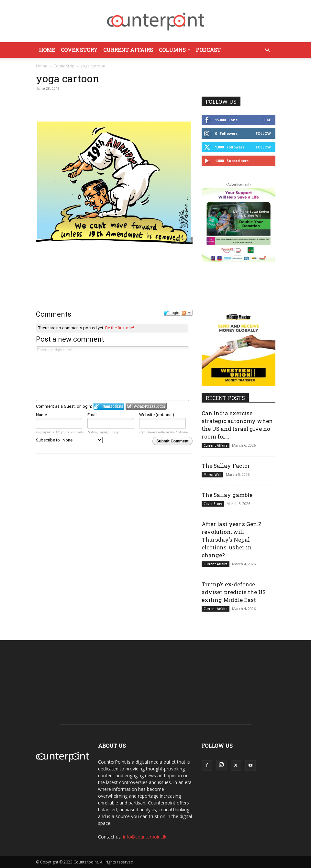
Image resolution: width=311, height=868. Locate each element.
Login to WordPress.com (146, 406)
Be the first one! (120, 328)
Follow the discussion (187, 313)
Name (41, 415)
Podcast (208, 50)
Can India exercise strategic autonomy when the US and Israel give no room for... (237, 425)
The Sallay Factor (226, 466)
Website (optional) (157, 415)
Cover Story (79, 50)
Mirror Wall (212, 475)
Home (47, 50)
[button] (268, 50)
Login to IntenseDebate (109, 406)
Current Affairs (128, 50)
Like (267, 120)
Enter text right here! (112, 374)
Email (92, 415)
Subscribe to (69, 440)
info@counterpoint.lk (145, 837)
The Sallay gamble (227, 495)
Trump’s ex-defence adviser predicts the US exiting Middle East (234, 592)
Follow (263, 133)
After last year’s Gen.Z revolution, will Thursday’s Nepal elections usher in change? (232, 540)
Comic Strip (64, 66)
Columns (175, 50)
